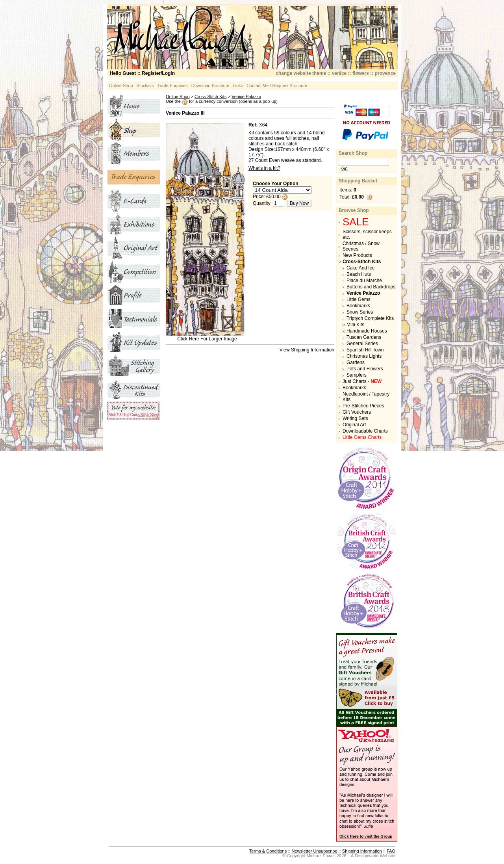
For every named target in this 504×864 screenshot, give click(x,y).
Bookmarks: (355, 388)
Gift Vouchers (357, 412)
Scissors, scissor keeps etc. (367, 234)
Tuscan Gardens (364, 337)
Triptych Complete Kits (370, 318)
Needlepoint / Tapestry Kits (366, 397)
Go (345, 169)
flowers (361, 73)
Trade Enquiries (173, 85)
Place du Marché (364, 281)
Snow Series (360, 312)
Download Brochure (210, 85)
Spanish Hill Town (365, 350)
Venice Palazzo (246, 97)
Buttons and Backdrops (371, 287)
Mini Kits (355, 325)
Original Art (354, 425)
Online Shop (121, 85)
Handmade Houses (367, 331)
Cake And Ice (360, 268)
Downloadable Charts (365, 431)
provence (385, 73)
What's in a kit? (264, 168)
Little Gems (359, 299)
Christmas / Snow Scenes (361, 246)
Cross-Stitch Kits (210, 97)
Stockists (145, 85)
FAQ (391, 851)
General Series (362, 344)
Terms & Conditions (268, 851)
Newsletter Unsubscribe (314, 851)
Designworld (367, 856)
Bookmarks (358, 306)
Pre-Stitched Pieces (363, 406)
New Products (357, 255)
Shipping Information (362, 851)
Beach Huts (359, 274)
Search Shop (353, 153)
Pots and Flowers (365, 369)
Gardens (356, 362)
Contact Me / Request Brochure (277, 85)
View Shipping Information (307, 350)
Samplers (357, 375)
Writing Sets (355, 418)
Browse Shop (354, 210)
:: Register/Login (142, 73)
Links (238, 85)
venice (339, 73)
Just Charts (362, 381)
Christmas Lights (364, 356)
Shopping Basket (358, 181)
